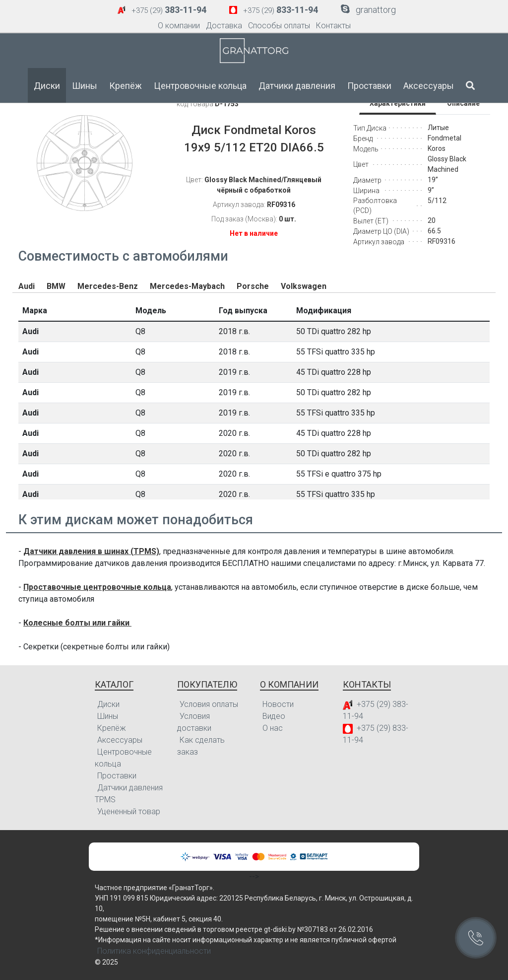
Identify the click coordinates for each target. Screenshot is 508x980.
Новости (278, 704)
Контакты (333, 26)
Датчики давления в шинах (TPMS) (91, 551)
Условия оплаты (209, 704)
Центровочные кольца (200, 86)
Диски (47, 86)
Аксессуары (429, 86)
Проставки (369, 86)
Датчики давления (297, 86)
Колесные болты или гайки (77, 623)
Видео (274, 716)
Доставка (224, 26)
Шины (85, 86)
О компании (179, 26)
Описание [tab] (463, 103)
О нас (273, 728)
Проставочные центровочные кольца (97, 587)
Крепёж (126, 86)
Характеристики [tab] (398, 103)
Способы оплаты (279, 26)
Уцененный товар (129, 811)
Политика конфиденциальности (154, 951)
